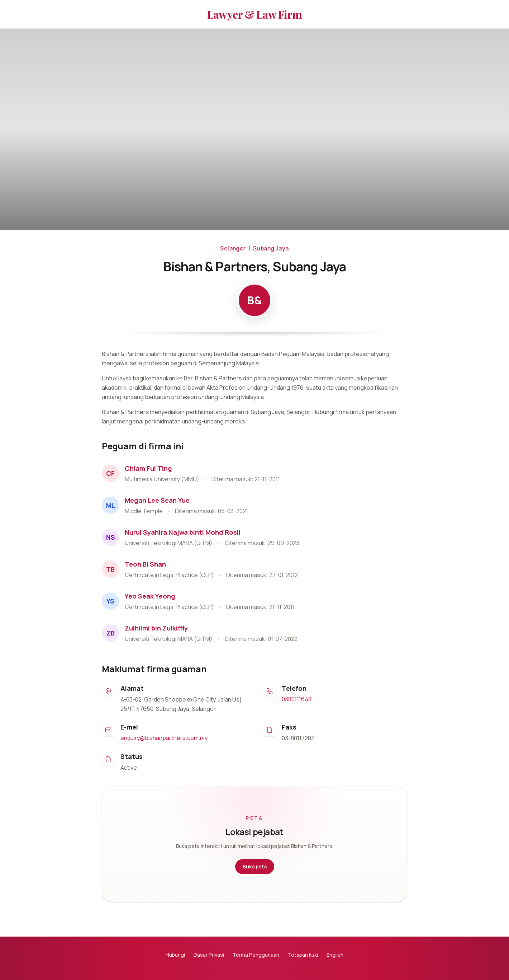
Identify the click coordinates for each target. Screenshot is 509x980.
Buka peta (255, 866)
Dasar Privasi (209, 955)
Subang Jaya (271, 248)
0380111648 (297, 699)
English (335, 955)
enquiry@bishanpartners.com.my (164, 738)
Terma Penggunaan (256, 955)
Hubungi (175, 955)
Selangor (233, 248)
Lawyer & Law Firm (255, 14)
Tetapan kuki (303, 955)
